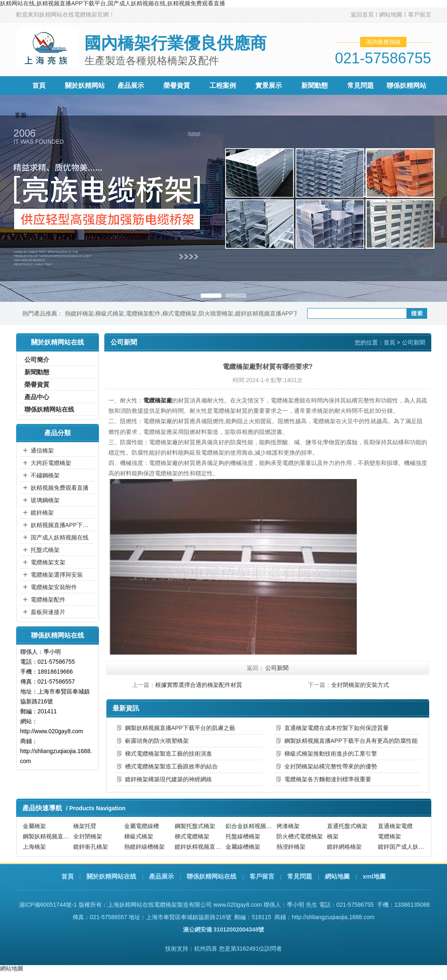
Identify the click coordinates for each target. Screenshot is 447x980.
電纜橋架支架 (48, 562)
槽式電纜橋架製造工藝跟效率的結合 (171, 766)
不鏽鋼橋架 (45, 475)
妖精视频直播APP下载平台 (62, 525)
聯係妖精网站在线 (49, 409)
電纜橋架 (389, 836)
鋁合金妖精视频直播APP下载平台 (250, 826)
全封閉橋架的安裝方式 (360, 685)
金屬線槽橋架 (243, 847)
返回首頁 (362, 14)
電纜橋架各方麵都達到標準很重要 (328, 779)
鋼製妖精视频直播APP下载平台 (47, 836)
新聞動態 (315, 85)
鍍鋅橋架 (42, 513)
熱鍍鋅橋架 (79, 313)
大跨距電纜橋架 (51, 463)
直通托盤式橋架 (347, 826)
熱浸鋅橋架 (291, 847)
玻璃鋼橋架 (45, 500)
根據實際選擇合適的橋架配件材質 (199, 685)
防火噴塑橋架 (216, 313)
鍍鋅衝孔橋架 (91, 847)
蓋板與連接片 (48, 612)
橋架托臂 (85, 826)
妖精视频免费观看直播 (60, 488)
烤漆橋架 (288, 826)
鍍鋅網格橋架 (344, 847)
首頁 (39, 85)
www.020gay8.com (238, 905)
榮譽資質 (177, 85)
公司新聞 (413, 342)
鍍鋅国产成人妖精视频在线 (402, 847)
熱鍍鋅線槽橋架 (144, 847)
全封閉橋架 (88, 836)
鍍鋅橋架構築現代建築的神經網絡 (168, 779)
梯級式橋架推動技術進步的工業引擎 (331, 754)
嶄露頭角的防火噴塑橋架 (157, 741)
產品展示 (131, 85)
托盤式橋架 (45, 550)
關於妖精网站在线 (111, 876)
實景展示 (269, 85)
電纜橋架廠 (158, 400)
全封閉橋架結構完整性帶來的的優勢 (331, 766)
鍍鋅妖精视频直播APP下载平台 (276, 313)
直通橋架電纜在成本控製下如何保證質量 (336, 728)
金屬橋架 (34, 826)
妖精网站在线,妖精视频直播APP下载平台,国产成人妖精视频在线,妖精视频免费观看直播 (113, 3)
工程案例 (223, 85)
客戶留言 (420, 14)
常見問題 (360, 85)
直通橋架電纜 (395, 826)
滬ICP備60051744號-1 (48, 905)
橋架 (333, 836)
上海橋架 (34, 847)
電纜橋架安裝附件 (54, 587)
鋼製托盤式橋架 (195, 826)
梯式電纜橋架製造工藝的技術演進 (168, 754)
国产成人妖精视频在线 (60, 537)
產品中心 (37, 397)
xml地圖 (374, 876)
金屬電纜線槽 (142, 826)
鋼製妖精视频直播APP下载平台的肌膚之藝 (180, 728)
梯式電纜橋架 (180, 313)
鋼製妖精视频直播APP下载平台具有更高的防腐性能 (351, 741)
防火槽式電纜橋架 (300, 836)
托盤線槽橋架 (243, 836)
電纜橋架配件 (143, 313)
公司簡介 (37, 360)
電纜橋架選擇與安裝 (57, 575)
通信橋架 (42, 450)
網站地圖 (391, 14)
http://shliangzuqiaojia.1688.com (333, 917)
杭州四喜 (206, 949)
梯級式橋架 (110, 313)
